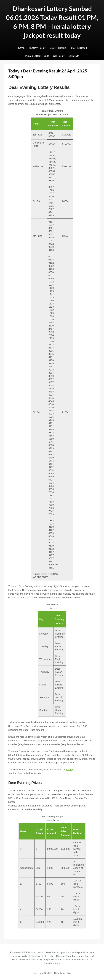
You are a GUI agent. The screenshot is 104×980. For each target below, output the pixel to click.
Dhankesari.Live (63, 973)
